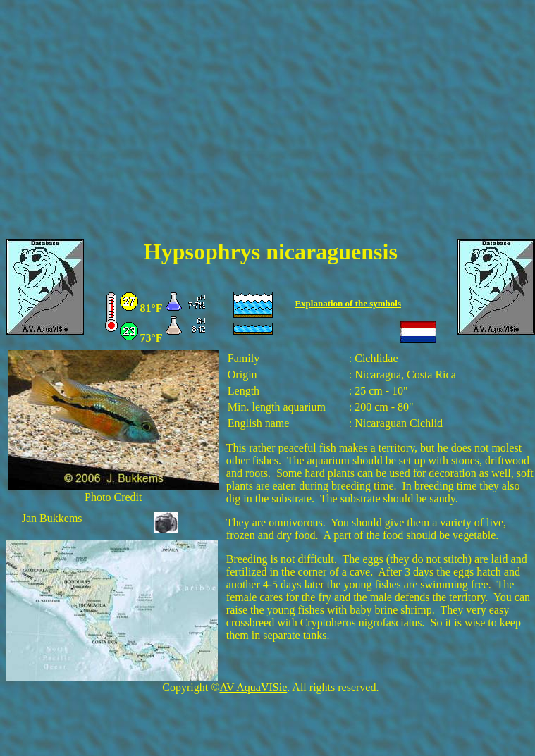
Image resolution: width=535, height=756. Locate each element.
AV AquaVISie (253, 687)
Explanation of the (332, 303)
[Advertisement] (268, 128)
